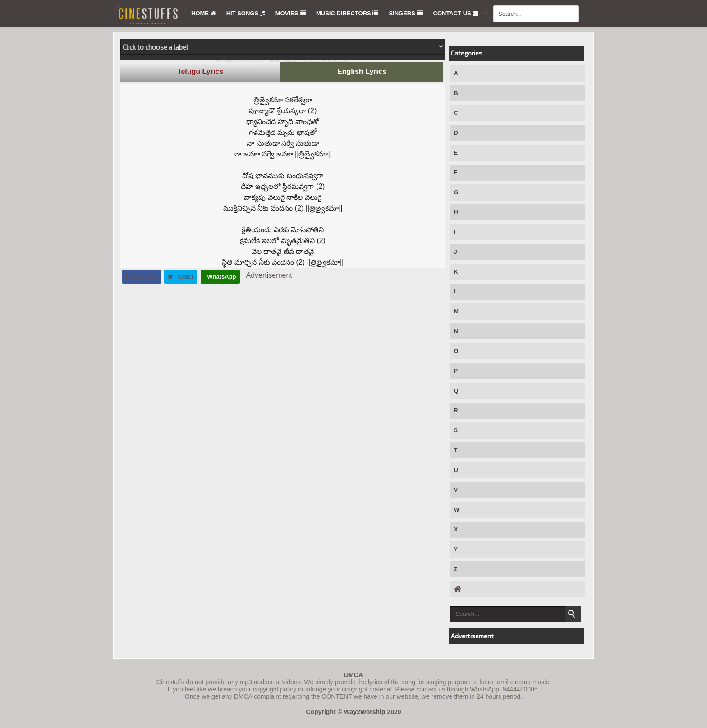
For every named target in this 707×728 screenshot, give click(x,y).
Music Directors (347, 13)
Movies (291, 13)
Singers (406, 13)
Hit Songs (246, 13)
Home (204, 13)
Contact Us (456, 13)
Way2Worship (365, 712)
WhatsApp (221, 277)
